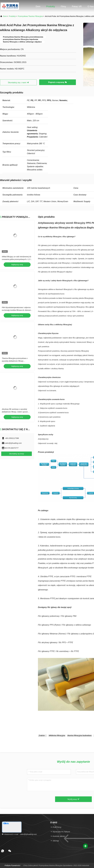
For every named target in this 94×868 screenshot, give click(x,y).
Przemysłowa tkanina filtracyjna (30, 16)
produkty (12, 16)
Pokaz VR (77, 6)
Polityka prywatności (12, 865)
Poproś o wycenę (58, 82)
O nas (91, 6)
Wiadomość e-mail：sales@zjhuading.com (19, 834)
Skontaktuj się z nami (18, 83)
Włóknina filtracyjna (57, 736)
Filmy (63, 6)
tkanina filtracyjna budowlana (79, 736)
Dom (38, 6)
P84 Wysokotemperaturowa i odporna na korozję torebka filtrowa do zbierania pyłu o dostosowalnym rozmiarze (17, 310)
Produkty (50, 6)
